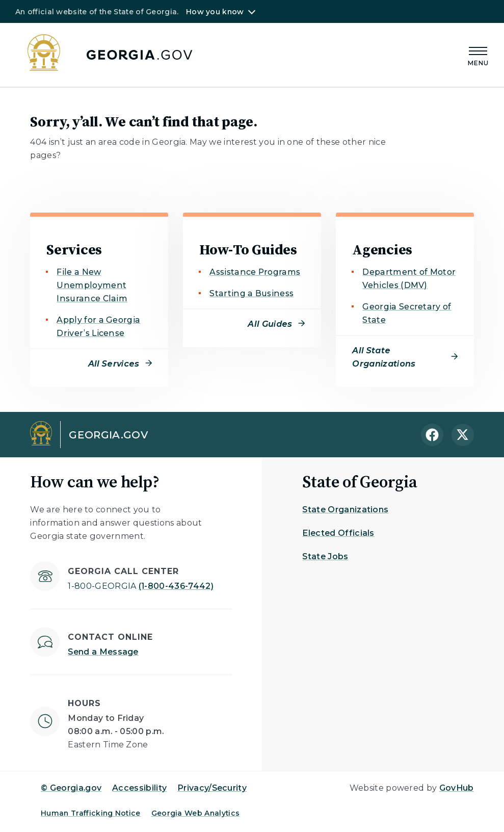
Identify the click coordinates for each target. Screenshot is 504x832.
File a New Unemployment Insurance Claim (92, 285)
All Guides (270, 324)
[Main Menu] (479, 55)
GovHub (457, 788)
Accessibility (139, 788)
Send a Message (103, 652)
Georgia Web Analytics (196, 813)
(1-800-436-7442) (141, 586)
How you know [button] (215, 12)
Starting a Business (251, 293)
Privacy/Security (212, 788)
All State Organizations (384, 357)
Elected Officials (338, 533)
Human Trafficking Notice (91, 813)
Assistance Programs (255, 272)
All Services (114, 364)
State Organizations (345, 510)
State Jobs (325, 556)
